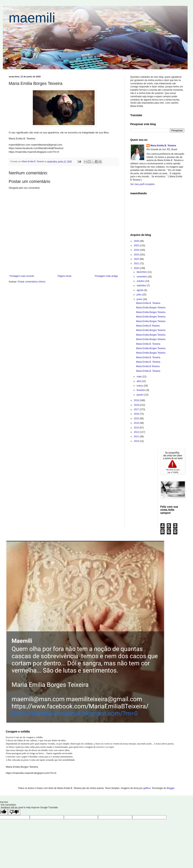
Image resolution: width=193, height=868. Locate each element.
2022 (137, 259)
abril (139, 381)
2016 (137, 414)
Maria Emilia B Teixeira (148, 326)
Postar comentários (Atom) (32, 282)
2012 (137, 432)
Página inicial (64, 276)
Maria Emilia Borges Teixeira (151, 308)
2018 (137, 405)
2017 (137, 409)
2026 (137, 241)
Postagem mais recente (22, 276)
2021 (137, 263)
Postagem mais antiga (106, 276)
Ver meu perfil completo (142, 184)
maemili (32, 18)
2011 (137, 437)
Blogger (171, 788)
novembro (142, 277)
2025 (137, 246)
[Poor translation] (14, 812)
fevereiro (141, 390)
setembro (142, 286)
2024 (137, 250)
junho (140, 299)
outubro (141, 281)
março (140, 386)
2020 (137, 268)
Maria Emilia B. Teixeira (163, 146)
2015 (137, 419)
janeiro (140, 395)
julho (139, 295)
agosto (140, 290)
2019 (137, 400)
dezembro (142, 272)
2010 (137, 441)
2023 (137, 255)
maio (139, 377)
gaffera (147, 788)
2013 (137, 428)
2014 (137, 423)
